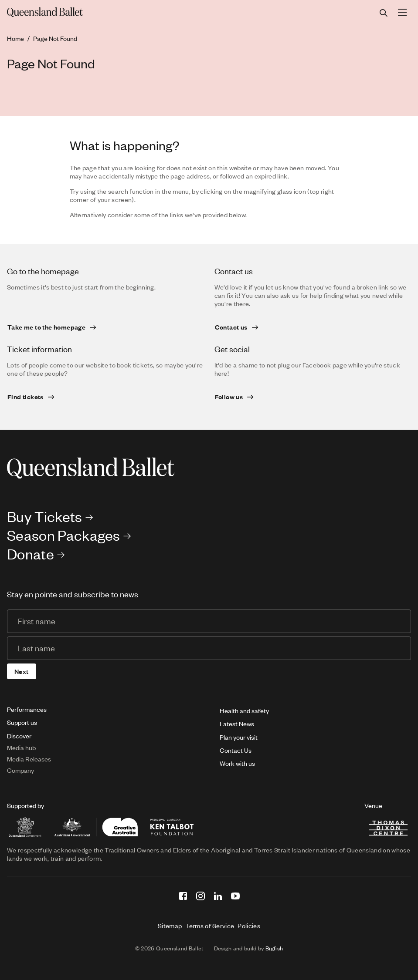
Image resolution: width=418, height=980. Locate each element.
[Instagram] (201, 896)
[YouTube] (235, 896)
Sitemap (170, 926)
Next (22, 671)
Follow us (229, 397)
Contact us (231, 327)
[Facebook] (183, 896)
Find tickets (25, 397)
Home (15, 38)
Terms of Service (210, 926)
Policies (249, 926)
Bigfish (274, 948)
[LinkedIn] (218, 896)
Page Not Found (55, 38)
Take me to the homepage (46, 327)
